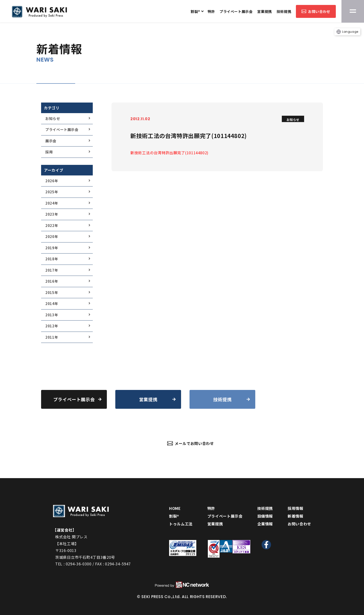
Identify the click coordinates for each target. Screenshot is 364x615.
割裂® (196, 11)
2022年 (52, 225)
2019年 (52, 248)
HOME (175, 508)
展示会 (51, 141)
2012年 (52, 326)
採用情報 (296, 508)
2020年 (52, 236)
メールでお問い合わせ (191, 443)
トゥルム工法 (181, 524)
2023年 (52, 214)
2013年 (52, 315)
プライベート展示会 (236, 11)
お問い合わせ (316, 11)
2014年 (52, 304)
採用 (49, 152)
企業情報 (265, 524)
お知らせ (53, 118)
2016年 (52, 281)
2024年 (52, 203)
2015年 (52, 292)
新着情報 (296, 516)
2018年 (52, 259)
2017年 (52, 270)
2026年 (52, 181)
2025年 (52, 192)
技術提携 (284, 11)
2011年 (52, 337)
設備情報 (265, 516)
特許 (211, 11)
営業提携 (264, 11)
